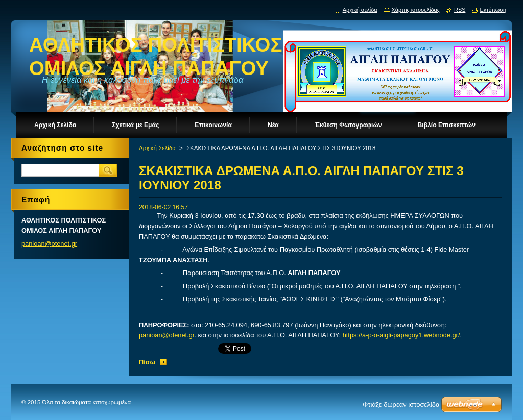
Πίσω (147, 362)
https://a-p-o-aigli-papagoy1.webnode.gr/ (401, 335)
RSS (460, 10)
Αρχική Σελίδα (157, 148)
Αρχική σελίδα (360, 10)
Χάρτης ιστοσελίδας (416, 10)
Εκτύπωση (493, 10)
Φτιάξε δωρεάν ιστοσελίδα (401, 404)
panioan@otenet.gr (167, 335)
